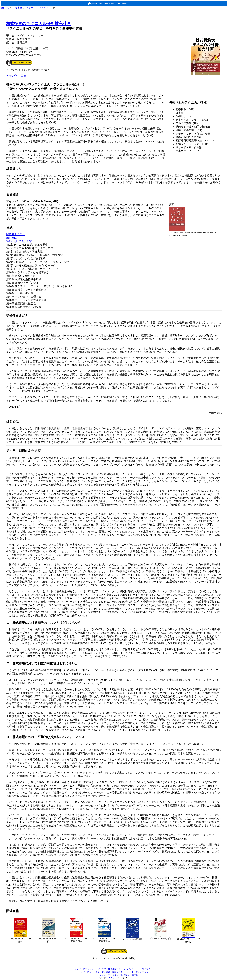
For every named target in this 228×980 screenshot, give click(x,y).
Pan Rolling (110, 978)
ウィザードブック (36, 8)
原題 (172, 205)
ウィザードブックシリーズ (87, 969)
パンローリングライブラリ (140, 969)
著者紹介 (12, 76)
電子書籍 (106, 972)
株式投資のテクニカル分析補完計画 (38, 24)
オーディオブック (140, 972)
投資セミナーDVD (121, 972)
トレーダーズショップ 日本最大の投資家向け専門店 (113, 975)
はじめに (12, 238)
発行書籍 (17, 8)
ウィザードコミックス (89, 972)
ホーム (6, 8)
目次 (23, 76)
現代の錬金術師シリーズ (113, 969)
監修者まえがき (15, 234)
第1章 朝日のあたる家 (19, 241)
